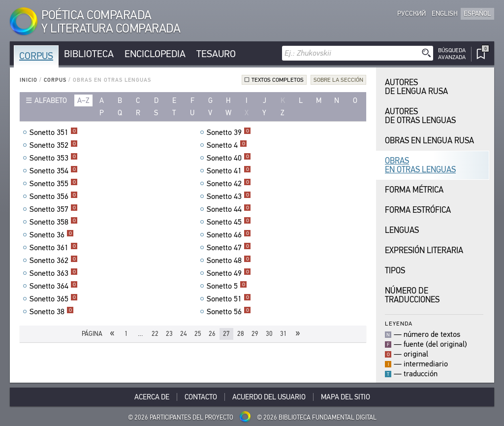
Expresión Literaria (424, 250)
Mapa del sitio (346, 397)
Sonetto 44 (229, 209)
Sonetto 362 (54, 261)
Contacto (201, 397)
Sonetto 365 (54, 299)
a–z (83, 100)
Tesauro (216, 54)
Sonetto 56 (229, 312)
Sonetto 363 (54, 273)
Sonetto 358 (54, 222)
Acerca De (152, 397)
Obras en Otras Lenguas (420, 165)
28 (241, 334)
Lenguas (402, 230)
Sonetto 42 (229, 184)
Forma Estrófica (418, 210)
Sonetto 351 (54, 132)
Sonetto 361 (54, 248)
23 (169, 334)
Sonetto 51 (229, 299)
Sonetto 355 (54, 184)
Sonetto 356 (54, 197)
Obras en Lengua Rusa (429, 141)
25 (198, 334)
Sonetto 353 (54, 158)
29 (255, 334)
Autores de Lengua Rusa (416, 87)
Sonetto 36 (52, 235)
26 (212, 334)
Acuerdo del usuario (269, 397)
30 (269, 334)
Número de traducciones (412, 295)
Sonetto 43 (229, 197)
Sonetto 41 (229, 171)
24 (184, 334)
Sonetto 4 (227, 145)
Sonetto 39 (229, 132)
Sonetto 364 (54, 286)
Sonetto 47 (229, 248)
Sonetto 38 (52, 312)
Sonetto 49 (229, 273)
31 (283, 334)
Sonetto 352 (54, 145)
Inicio (29, 80)
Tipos (395, 271)
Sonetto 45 (229, 222)
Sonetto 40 (229, 158)
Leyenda (399, 323)
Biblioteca (89, 54)
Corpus (36, 56)
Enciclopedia (155, 54)
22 (155, 334)
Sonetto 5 (227, 286)
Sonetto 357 (54, 209)
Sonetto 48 (229, 261)
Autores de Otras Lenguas (420, 116)
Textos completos (278, 80)
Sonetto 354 (54, 171)
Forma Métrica (414, 190)
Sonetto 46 (229, 235)
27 (226, 334)
